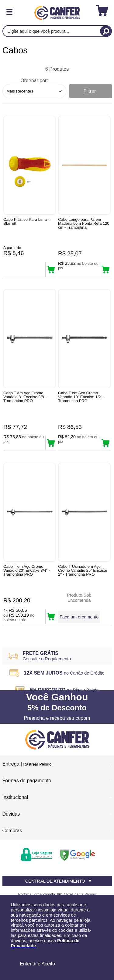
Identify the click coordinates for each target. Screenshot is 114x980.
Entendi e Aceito (37, 964)
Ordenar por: (34, 81)
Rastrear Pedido (37, 764)
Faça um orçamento (79, 617)
